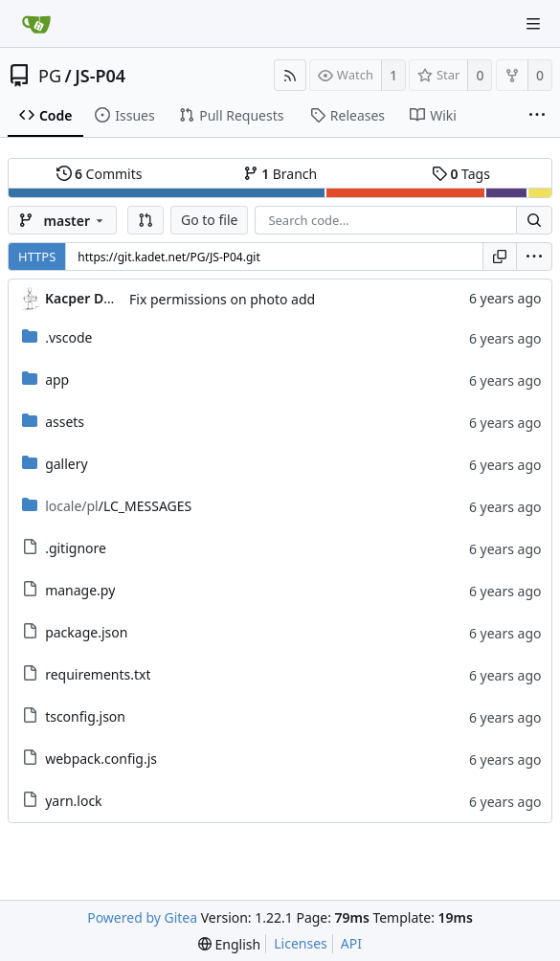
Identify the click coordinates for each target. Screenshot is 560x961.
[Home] (36, 24)
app (57, 380)
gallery (67, 464)
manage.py (80, 590)
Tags (461, 174)
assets (65, 422)
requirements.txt (98, 674)
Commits (100, 174)
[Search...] (534, 220)
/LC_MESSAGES (118, 506)
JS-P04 (100, 76)
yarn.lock (73, 801)
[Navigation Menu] (533, 24)
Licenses (301, 943)
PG (50, 76)
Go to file (209, 220)
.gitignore (76, 548)
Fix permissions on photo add (222, 299)
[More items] (537, 116)
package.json (86, 632)
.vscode (68, 337)
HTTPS (37, 257)
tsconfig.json (85, 716)
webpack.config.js (101, 759)
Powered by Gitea (142, 917)
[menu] (534, 257)
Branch (280, 174)
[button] (146, 220)
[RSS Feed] (290, 75)
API (351, 943)
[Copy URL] (500, 257)
